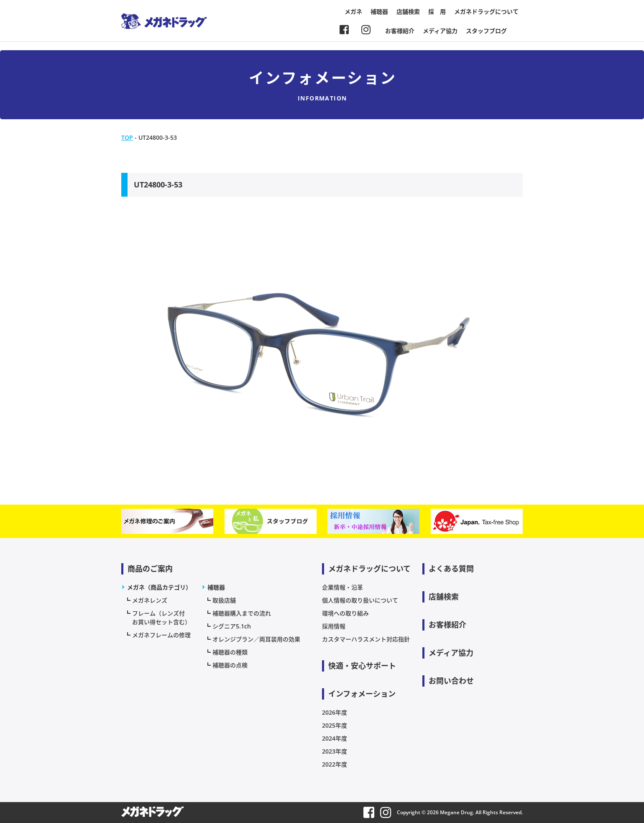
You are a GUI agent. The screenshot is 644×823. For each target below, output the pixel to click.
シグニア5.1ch (232, 626)
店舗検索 (408, 12)
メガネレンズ (150, 600)
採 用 (437, 12)
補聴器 (379, 12)
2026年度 (335, 712)
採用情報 (334, 626)
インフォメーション (362, 694)
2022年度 (335, 764)
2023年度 (335, 751)
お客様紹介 (400, 31)
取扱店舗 (224, 600)
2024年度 (335, 738)
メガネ (353, 12)
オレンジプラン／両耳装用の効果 (256, 639)
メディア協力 (440, 31)
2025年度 (335, 725)
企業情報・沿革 (342, 587)
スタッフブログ (486, 31)
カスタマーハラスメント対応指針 (366, 639)
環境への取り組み (345, 613)
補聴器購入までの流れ (242, 613)
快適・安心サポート (362, 666)
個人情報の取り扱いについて (360, 600)
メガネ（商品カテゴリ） (159, 587)
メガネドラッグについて (486, 12)
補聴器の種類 (230, 652)
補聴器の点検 (230, 665)
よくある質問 (451, 569)
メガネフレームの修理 (161, 635)
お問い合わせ (451, 681)
